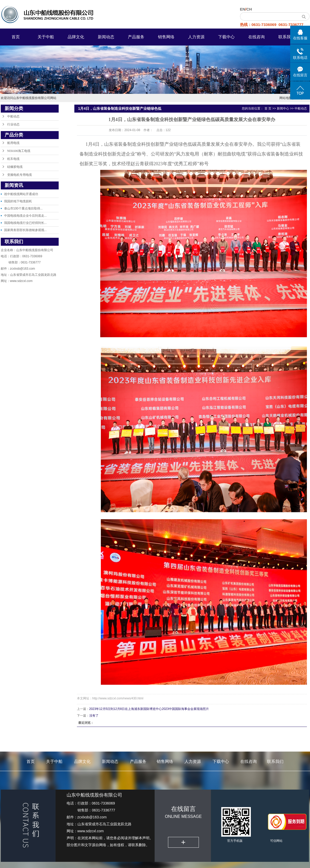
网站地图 (286, 98)
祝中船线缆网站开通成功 (21, 194)
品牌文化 (76, 37)
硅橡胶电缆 (15, 167)
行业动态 (13, 124)
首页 (16, 37)
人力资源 (196, 37)
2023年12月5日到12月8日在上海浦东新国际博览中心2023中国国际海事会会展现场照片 (149, 709)
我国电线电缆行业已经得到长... (25, 223)
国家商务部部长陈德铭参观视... (25, 230)
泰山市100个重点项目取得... (23, 208)
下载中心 (226, 37)
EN (243, 9)
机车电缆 (13, 159)
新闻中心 (283, 108)
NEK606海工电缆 (19, 151)
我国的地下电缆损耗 (18, 201)
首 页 (268, 108)
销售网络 (166, 37)
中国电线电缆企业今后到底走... (25, 216)
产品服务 (136, 37)
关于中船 (46, 37)
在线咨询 (256, 37)
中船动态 (13, 116)
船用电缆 (13, 143)
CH (249, 9)
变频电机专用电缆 (20, 175)
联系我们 (287, 37)
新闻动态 (106, 37)
